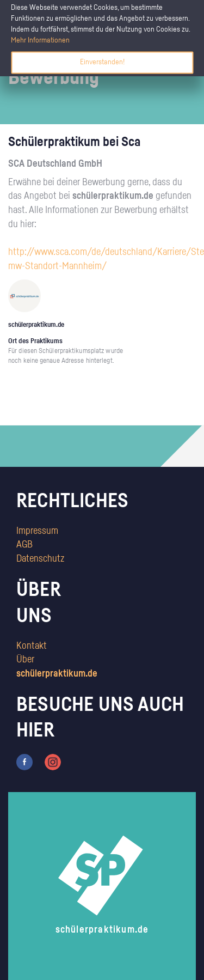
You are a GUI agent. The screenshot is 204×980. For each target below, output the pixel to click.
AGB (24, 545)
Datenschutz (40, 559)
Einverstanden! (102, 62)
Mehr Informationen (40, 40)
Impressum (37, 531)
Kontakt (32, 646)
